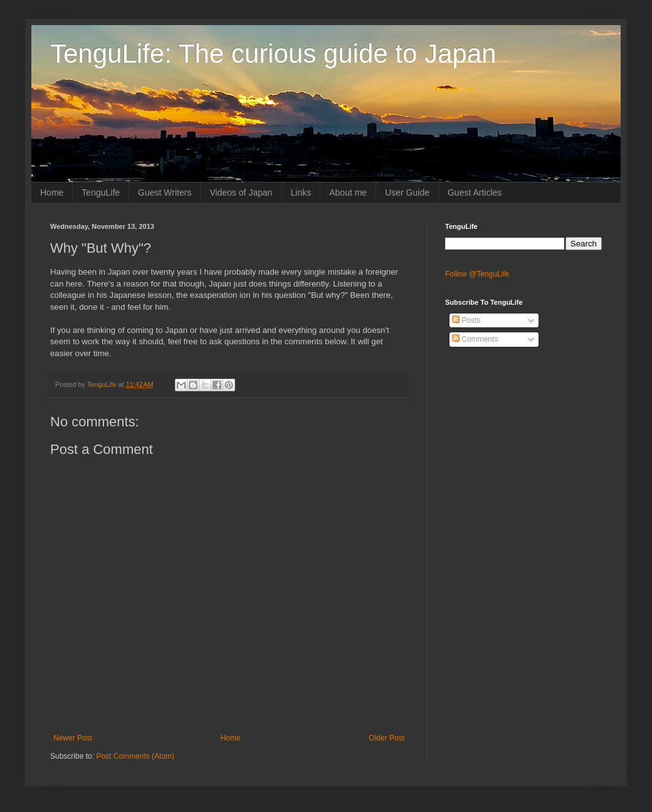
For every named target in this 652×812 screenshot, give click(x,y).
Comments (475, 339)
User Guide (407, 192)
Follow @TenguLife (477, 274)
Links (301, 192)
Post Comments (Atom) (135, 756)
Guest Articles (475, 192)
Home (52, 192)
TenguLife (101, 192)
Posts (466, 320)
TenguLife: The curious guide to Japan (273, 54)
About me (348, 192)
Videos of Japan (241, 192)
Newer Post (73, 738)
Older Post (386, 738)
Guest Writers (165, 192)
